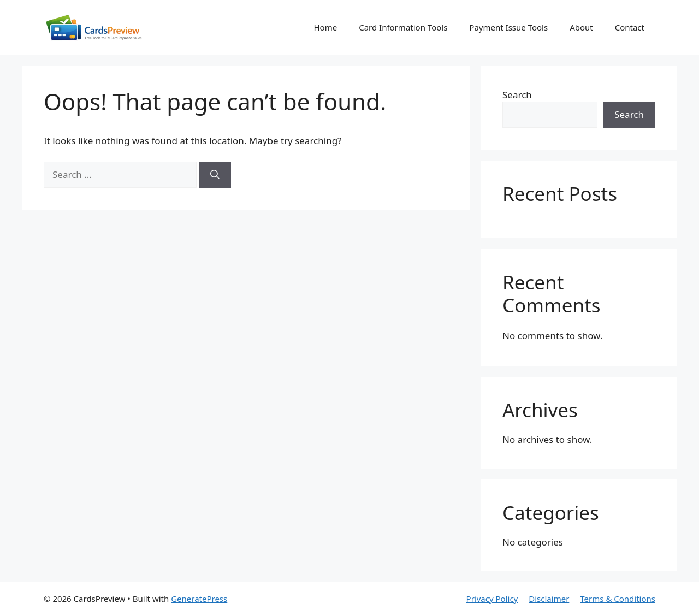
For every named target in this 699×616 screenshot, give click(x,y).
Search (517, 95)
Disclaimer (549, 599)
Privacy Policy (492, 599)
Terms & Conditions (618, 599)
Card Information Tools (403, 27)
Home (325, 27)
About (581, 27)
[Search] (215, 175)
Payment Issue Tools (508, 27)
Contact (630, 27)
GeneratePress (199, 599)
